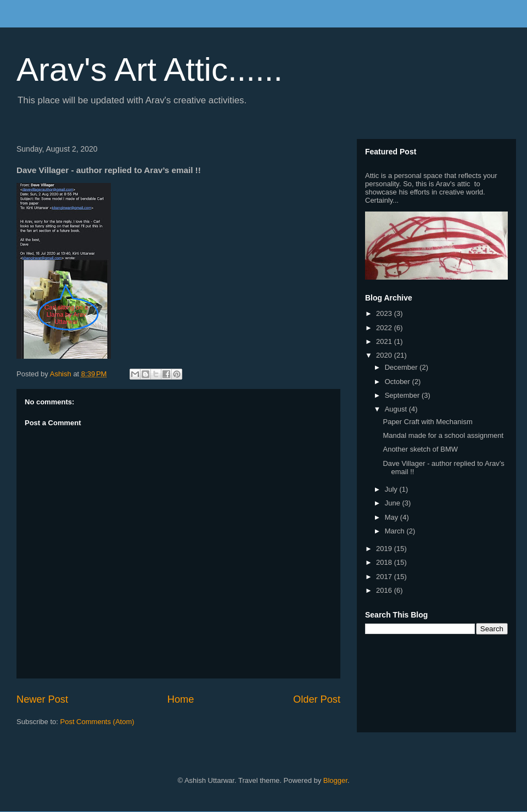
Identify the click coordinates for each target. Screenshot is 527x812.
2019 (385, 549)
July (392, 489)
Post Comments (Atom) (97, 722)
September (403, 395)
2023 (385, 313)
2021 (385, 341)
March (396, 531)
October (399, 382)
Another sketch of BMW (420, 449)
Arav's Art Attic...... (150, 69)
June (394, 503)
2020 (385, 355)
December (402, 367)
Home (181, 699)
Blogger (335, 780)
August (397, 409)
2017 (385, 577)
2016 (385, 590)
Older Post (317, 699)
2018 (385, 562)
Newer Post (42, 699)
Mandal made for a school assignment (443, 435)
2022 (385, 328)
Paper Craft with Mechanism (427, 422)
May (393, 517)
